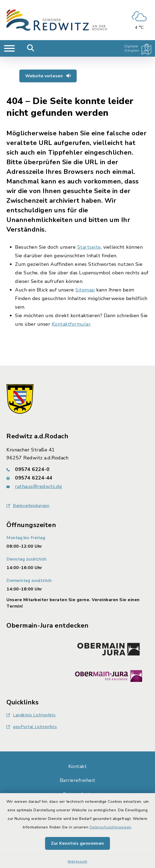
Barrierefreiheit (78, 780)
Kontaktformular (71, 324)
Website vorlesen (48, 76)
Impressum (78, 861)
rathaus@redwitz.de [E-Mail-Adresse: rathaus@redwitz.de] (38, 486)
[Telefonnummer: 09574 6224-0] (77, 469)
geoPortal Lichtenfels (32, 727)
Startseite (89, 247)
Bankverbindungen (28, 506)
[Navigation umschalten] (9, 48)
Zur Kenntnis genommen (77, 843)
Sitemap (85, 290)
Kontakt (78, 766)
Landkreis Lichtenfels (31, 715)
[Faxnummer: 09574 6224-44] (77, 478)
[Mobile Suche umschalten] (31, 48)
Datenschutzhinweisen (110, 827)
